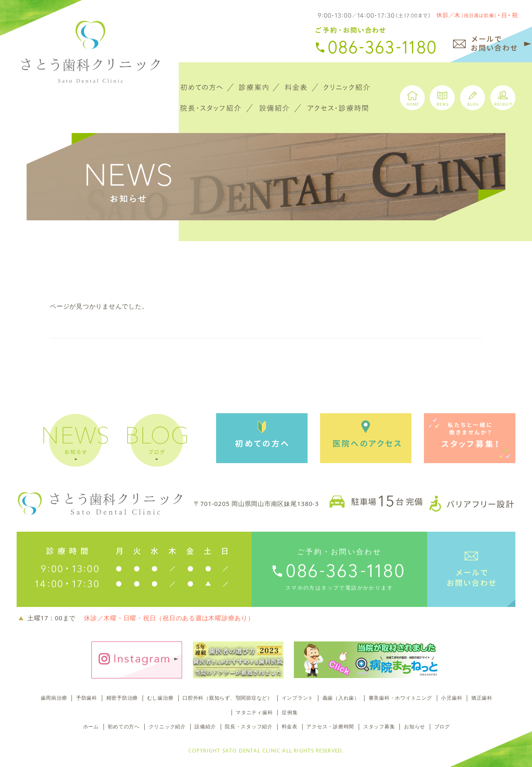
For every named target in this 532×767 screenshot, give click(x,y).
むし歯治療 (160, 698)
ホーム (91, 726)
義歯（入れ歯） (341, 698)
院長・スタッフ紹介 (249, 726)
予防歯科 (87, 698)
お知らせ (415, 726)
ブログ (442, 726)
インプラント (298, 698)
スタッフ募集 (379, 726)
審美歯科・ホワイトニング (400, 698)
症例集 (290, 712)
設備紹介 (205, 726)
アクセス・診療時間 (330, 726)
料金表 (290, 726)
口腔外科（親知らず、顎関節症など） (228, 698)
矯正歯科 (482, 698)
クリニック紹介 (167, 726)
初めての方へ (124, 726)
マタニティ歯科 (254, 712)
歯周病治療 (54, 698)
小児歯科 (452, 698)
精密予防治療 (122, 698)
